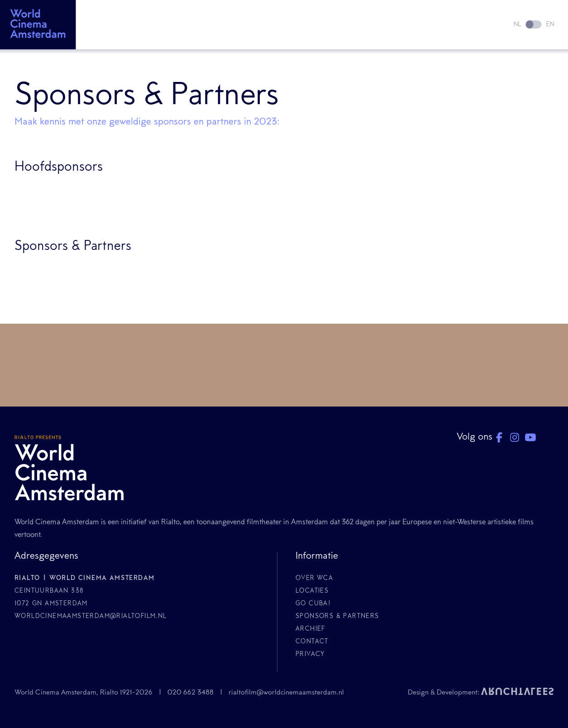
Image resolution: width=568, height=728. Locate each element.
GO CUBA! (313, 604)
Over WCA (314, 579)
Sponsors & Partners (337, 617)
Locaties (312, 591)
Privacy (310, 655)
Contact (312, 642)
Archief (310, 629)
